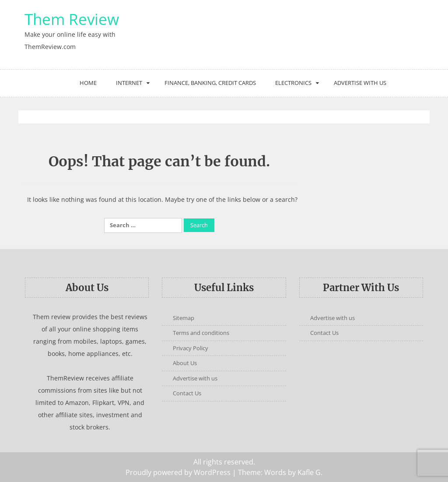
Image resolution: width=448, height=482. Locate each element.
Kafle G (309, 472)
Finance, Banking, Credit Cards (210, 83)
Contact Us (187, 393)
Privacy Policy (191, 348)
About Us (185, 363)
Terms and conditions (201, 333)
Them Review (72, 19)
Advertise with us (360, 83)
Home (88, 83)
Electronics (293, 83)
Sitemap (184, 318)
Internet (129, 83)
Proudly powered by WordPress (178, 472)
